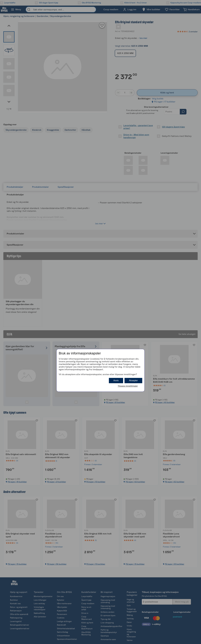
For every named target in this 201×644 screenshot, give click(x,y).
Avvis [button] (116, 380)
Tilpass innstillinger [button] (128, 386)
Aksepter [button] (133, 380)
